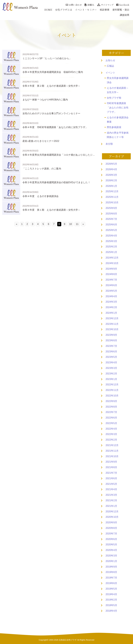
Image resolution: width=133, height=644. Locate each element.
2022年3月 (111, 434)
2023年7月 (111, 346)
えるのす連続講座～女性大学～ (118, 90)
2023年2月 (111, 374)
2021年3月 (111, 495)
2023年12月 (112, 318)
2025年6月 (111, 225)
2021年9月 (111, 462)
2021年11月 (112, 451)
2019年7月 (111, 578)
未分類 (109, 144)
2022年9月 (111, 401)
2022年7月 (111, 412)
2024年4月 (111, 296)
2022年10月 (112, 396)
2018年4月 (111, 611)
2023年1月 (111, 379)
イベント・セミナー (86, 10)
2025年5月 (111, 230)
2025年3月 (111, 241)
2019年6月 (111, 583)
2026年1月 (111, 186)
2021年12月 (112, 445)
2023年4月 (111, 362)
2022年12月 (112, 385)
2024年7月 (111, 280)
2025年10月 (112, 202)
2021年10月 (112, 456)
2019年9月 (111, 567)
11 (77, 224)
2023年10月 (112, 329)
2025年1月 (111, 252)
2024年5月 (111, 291)
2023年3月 (111, 368)
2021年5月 (111, 484)
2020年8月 (111, 528)
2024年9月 (111, 269)
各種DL (89, 5)
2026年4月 (111, 169)
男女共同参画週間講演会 (118, 80)
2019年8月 (111, 572)
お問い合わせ (74, 5)
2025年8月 (111, 214)
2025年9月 (111, 208)
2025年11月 (112, 197)
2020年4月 (111, 550)
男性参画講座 (114, 127)
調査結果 (124, 15)
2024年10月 (112, 263)
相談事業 (105, 10)
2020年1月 (111, 561)
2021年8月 (111, 467)
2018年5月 (111, 605)
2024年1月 (111, 313)
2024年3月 (111, 302)
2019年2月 (111, 600)
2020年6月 (111, 539)
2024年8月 (111, 274)
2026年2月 (111, 180)
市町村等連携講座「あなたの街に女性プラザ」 (118, 108)
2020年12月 (112, 512)
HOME (48, 10)
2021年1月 (111, 506)
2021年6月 (111, 478)
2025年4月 (111, 236)
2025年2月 (111, 247)
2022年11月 (112, 390)
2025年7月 (111, 219)
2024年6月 (111, 285)
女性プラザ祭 (114, 98)
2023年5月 (111, 357)
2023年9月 (111, 335)
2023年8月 (111, 340)
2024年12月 (112, 258)
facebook (123, 5)
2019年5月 (111, 589)
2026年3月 (111, 175)
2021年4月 (111, 489)
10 (71, 224)
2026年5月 (111, 164)
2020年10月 (112, 517)
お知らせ (110, 60)
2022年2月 (111, 440)
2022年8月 (111, 407)
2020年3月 (111, 556)
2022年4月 (111, 429)
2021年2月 (111, 500)
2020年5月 (111, 545)
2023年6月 (111, 352)
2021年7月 (111, 473)
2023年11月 (112, 324)
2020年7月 (111, 534)
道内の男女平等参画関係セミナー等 (118, 135)
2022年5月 (111, 423)
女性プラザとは (64, 10)
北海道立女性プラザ (68, 640)
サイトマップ (105, 5)
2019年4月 (111, 594)
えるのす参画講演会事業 (118, 120)
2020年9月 (111, 522)
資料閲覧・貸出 (121, 10)
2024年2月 (111, 307)
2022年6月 (111, 418)
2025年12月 (112, 191)
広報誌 (110, 66)
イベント (110, 73)
